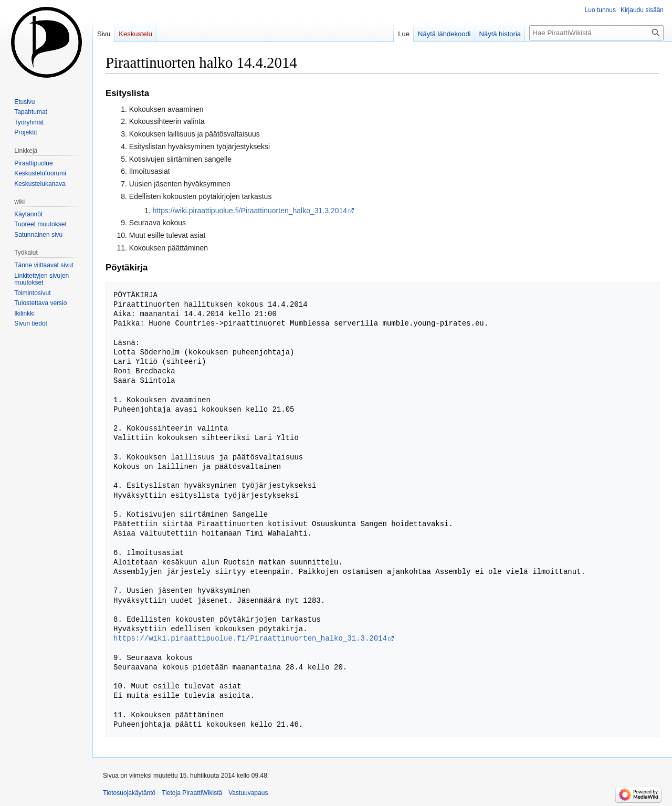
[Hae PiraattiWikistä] (596, 33)
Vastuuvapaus (248, 793)
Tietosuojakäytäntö (129, 793)
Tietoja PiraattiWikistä (192, 793)
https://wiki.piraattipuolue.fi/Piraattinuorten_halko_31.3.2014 (250, 211)
